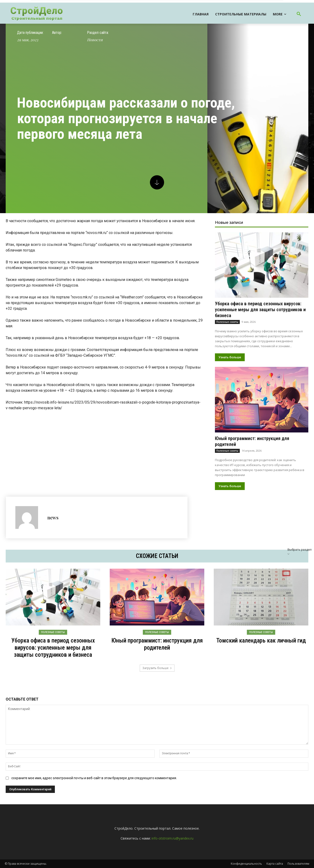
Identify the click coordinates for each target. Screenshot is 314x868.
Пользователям (298, 864)
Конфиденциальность (246, 864)
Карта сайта (275, 864)
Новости (95, 40)
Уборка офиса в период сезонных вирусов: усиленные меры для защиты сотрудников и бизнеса (260, 310)
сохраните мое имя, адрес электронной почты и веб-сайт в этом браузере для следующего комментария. (94, 778)
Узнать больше (230, 357)
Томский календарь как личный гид (261, 641)
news (53, 517)
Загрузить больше (157, 668)
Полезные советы (227, 322)
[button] (299, 14)
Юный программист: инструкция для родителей (157, 644)
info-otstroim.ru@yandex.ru (172, 838)
